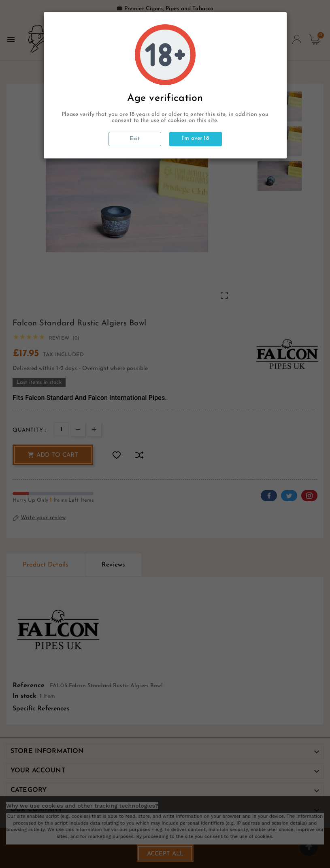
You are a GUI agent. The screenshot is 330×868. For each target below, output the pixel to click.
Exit (135, 139)
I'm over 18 (195, 138)
